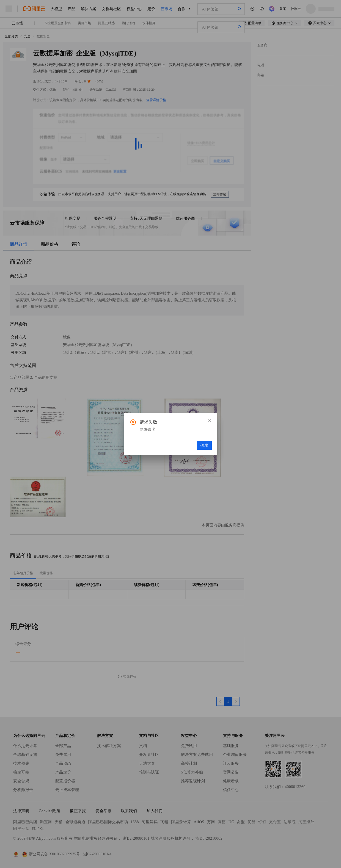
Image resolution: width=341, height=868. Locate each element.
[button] (210, 421)
